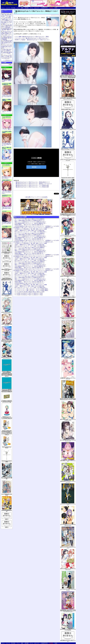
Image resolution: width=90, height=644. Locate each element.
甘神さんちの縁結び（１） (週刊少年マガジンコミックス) (68, 569)
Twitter (56, 8)
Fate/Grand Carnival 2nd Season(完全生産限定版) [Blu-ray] (7, 510)
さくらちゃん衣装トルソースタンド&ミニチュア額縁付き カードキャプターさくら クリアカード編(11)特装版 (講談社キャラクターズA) (68, 215)
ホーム (3, 8)
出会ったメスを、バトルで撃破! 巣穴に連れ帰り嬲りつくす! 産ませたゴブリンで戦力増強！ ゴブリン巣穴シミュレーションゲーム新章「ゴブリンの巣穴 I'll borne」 (7, 16)
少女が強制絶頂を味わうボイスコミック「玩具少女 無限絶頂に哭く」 (31, 223)
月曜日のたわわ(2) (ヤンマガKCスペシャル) (68, 129)
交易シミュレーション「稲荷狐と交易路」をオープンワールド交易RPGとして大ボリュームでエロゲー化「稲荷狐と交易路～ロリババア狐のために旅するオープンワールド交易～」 (6, 21)
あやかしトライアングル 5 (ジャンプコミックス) (7, 313)
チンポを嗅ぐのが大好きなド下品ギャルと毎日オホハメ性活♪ (29, 293)
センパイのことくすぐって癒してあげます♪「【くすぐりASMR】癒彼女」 (32, 289)
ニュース (8, 8)
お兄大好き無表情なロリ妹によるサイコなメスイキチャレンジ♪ (29, 283)
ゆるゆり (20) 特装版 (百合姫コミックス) (7, 325)
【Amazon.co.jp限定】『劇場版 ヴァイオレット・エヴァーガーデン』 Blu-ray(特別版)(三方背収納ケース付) (7, 341)
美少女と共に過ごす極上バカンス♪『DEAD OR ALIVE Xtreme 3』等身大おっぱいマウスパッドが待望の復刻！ (7, 26)
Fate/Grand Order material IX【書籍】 (7, 461)
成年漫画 (27, 8)
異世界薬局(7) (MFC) (68, 358)
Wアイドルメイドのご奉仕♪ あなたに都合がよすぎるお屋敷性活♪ (30, 219)
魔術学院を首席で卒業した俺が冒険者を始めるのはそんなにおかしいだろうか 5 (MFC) (68, 399)
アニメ (18, 8)
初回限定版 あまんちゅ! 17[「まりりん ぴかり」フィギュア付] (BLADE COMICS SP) (7, 418)
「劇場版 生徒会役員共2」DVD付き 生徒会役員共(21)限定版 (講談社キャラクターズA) (7, 279)
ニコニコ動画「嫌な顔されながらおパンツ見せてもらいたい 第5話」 (32, 37)
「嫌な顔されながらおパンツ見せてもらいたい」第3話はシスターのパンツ (33, 184)
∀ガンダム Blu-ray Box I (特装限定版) (7, 495)
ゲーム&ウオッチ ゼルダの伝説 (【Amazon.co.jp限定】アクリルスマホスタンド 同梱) (7, 401)
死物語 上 (7, 527)
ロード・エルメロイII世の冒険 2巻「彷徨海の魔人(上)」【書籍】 (7, 478)
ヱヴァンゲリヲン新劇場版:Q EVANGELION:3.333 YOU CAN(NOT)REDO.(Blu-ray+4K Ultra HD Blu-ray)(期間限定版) (7, 390)
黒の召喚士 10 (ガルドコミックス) (68, 256)
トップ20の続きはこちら (8, 60)
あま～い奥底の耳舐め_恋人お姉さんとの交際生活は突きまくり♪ (30, 220)
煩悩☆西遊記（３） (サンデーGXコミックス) (68, 461)
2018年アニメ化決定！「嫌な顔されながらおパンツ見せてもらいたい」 (33, 40)
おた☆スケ (37, 8)
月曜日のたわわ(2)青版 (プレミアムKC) (7, 295)
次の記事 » (45, 197)
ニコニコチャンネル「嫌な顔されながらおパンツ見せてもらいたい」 (32, 38)
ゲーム (31, 8)
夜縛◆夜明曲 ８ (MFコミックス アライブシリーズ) (68, 378)
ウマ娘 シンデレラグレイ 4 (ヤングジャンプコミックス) (68, 160)
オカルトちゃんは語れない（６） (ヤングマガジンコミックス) (68, 236)
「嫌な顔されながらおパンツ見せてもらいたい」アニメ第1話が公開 (32, 187)
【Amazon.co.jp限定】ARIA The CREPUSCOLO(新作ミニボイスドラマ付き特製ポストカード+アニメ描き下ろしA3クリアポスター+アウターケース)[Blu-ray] (7, 433)
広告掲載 (51, 8)
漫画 (22, 8)
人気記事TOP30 (44, 8)
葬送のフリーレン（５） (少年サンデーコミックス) (68, 547)
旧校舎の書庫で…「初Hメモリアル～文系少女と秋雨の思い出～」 (30, 225)
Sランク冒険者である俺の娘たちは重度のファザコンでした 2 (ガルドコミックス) (68, 297)
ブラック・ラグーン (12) (7, 262)
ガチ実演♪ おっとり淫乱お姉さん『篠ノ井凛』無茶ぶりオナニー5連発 (31, 229)
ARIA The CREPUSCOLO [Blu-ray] (7, 447)
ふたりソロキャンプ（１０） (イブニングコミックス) (68, 590)
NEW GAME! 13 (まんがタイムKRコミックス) (68, 641)
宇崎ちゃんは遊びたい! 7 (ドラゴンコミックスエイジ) (7, 358)
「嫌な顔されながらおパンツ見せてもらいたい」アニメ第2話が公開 (32, 185)
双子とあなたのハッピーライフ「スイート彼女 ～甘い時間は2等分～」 (31, 232)
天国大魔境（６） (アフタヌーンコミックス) (68, 338)
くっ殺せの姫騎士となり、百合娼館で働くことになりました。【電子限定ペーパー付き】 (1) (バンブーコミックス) (68, 98)
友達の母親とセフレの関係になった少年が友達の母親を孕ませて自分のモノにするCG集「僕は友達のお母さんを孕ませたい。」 (7, 42)
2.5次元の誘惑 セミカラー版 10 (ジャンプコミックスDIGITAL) (68, 630)
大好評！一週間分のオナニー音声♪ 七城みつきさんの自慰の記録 (29, 230)
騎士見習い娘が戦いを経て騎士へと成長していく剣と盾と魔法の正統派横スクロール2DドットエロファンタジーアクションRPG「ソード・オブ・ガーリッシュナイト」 (7, 34)
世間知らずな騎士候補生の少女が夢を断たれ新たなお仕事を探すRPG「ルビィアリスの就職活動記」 (7, 38)
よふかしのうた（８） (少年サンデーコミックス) (68, 504)
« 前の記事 (28, 197)
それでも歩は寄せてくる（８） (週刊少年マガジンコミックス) (68, 525)
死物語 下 (7, 519)
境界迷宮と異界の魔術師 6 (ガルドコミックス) (68, 277)
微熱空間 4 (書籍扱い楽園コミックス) (68, 109)
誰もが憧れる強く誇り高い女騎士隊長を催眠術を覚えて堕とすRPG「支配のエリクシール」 (7, 30)
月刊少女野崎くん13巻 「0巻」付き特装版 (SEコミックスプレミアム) (7, 253)
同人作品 (13, 8)
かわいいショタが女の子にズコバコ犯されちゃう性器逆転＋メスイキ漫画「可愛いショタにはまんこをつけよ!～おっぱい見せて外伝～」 (7, 57)
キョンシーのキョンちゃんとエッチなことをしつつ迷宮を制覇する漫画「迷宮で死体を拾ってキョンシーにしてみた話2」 (7, 46)
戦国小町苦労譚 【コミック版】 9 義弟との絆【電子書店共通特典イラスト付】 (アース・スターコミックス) (68, 611)
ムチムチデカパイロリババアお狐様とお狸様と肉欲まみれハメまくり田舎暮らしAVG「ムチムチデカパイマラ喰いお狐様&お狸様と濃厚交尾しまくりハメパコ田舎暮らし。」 (7, 52)
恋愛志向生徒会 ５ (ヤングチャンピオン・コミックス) (68, 482)
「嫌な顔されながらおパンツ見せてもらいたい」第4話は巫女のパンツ (32, 182)
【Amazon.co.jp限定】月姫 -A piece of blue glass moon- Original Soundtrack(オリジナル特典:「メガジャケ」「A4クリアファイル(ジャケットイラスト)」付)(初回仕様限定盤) (68, 76)
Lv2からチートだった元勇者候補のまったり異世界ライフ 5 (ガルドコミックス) (68, 318)
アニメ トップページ (36, 197)
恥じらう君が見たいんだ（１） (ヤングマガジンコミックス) (68, 440)
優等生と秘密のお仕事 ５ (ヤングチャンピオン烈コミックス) (68, 420)
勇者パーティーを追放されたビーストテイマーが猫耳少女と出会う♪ (30, 222)
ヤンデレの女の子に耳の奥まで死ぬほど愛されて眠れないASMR (30, 292)
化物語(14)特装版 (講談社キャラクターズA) (7, 270)
